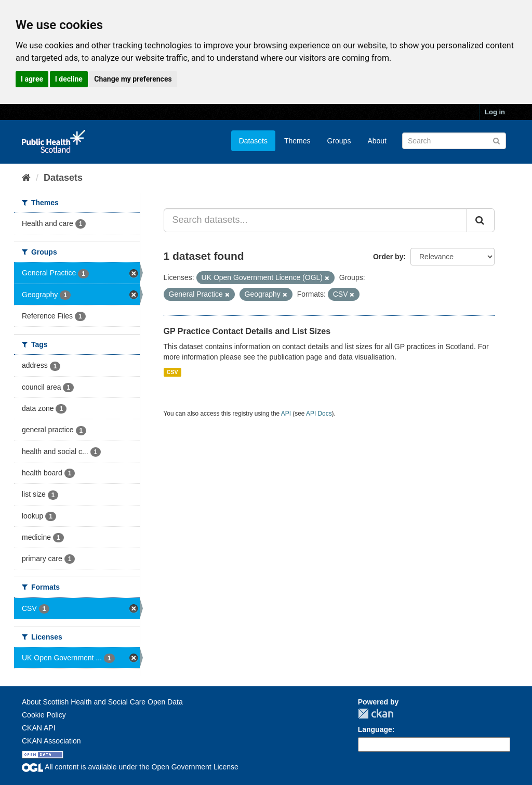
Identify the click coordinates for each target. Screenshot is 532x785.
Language (375, 729)
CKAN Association (51, 741)
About (377, 141)
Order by (388, 257)
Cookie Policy (44, 715)
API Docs (319, 414)
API (286, 414)
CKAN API (39, 728)
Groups (339, 141)
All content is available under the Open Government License (130, 767)
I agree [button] (32, 79)
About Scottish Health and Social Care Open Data (102, 702)
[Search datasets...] (316, 220)
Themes (297, 141)
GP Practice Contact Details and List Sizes (247, 331)
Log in (495, 112)
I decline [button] (69, 79)
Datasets (253, 141)
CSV (172, 372)
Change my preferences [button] (133, 79)
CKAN (376, 714)
